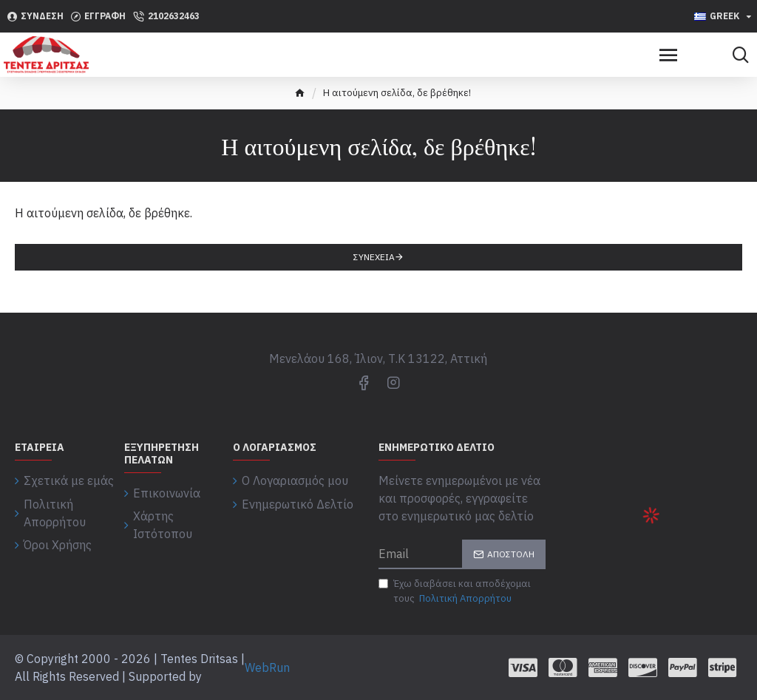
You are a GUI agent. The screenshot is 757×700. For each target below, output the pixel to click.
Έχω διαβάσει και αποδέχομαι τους (455, 591)
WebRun (267, 667)
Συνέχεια (374, 257)
